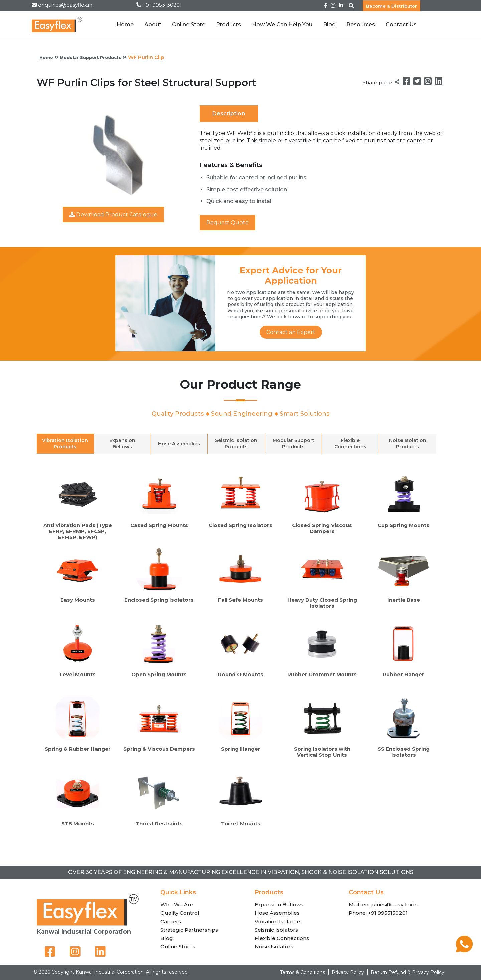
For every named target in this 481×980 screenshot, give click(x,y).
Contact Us (401, 25)
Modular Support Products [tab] (293, 443)
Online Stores (178, 946)
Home (125, 25)
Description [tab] (229, 113)
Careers (171, 921)
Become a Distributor (391, 6)
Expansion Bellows (279, 905)
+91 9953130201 (162, 5)
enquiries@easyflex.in (65, 5)
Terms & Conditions (302, 972)
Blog (329, 25)
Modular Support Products (91, 58)
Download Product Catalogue (113, 214)
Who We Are (177, 905)
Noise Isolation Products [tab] (408, 443)
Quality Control (180, 913)
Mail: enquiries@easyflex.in (383, 905)
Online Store (189, 25)
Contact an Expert (291, 332)
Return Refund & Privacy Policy (408, 972)
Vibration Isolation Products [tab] (65, 443)
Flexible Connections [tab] (350, 443)
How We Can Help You (282, 25)
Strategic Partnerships (189, 930)
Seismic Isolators (276, 930)
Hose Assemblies (277, 913)
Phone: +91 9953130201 (378, 913)
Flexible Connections (282, 938)
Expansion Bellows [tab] (122, 443)
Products (229, 25)
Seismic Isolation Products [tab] (236, 443)
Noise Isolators (274, 946)
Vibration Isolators (278, 921)
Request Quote (227, 222)
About (153, 25)
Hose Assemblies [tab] (179, 444)
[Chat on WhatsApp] (464, 950)
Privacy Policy (348, 972)
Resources (361, 25)
